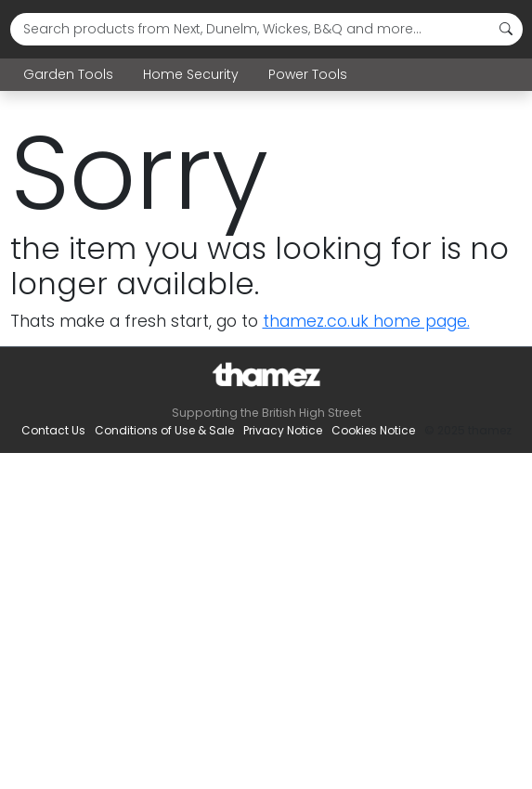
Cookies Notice (373, 430)
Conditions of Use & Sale (164, 430)
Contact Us (53, 430)
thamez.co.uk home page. (366, 321)
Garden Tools (68, 74)
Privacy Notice (283, 430)
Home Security (191, 74)
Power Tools (308, 74)
